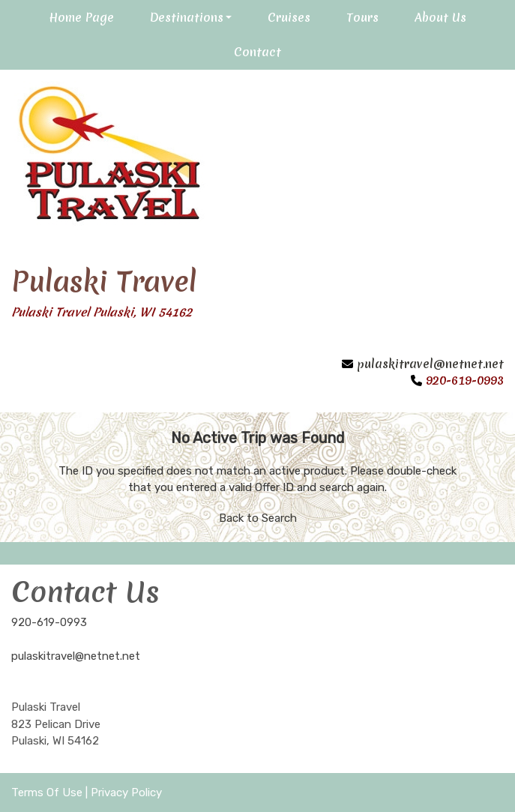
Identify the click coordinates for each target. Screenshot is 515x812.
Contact (257, 52)
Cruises (289, 17)
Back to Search (258, 518)
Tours (362, 17)
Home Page (81, 17)
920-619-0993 (49, 622)
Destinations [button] (187, 17)
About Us (440, 17)
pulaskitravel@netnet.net (430, 364)
